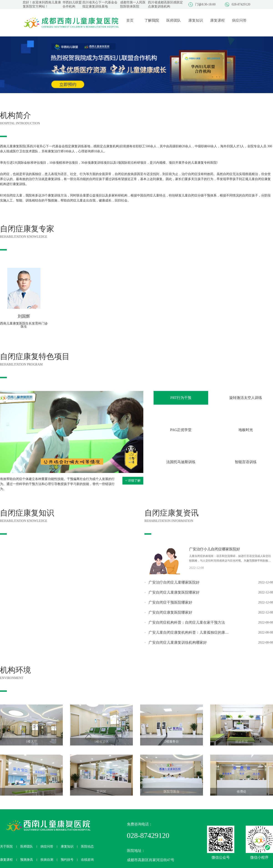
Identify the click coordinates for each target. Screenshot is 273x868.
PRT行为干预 (181, 398)
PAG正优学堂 (181, 430)
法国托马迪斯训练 (181, 462)
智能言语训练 (246, 462)
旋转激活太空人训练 (246, 398)
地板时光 (246, 430)
